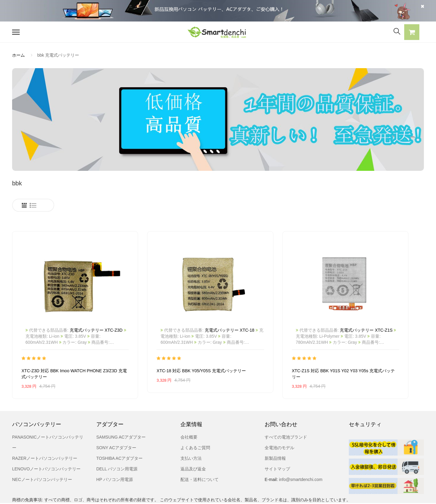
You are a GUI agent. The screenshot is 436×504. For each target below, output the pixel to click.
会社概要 (189, 415)
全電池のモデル (279, 425)
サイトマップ (277, 446)
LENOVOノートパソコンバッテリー (46, 446)
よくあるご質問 (195, 425)
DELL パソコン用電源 (117, 446)
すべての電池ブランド (286, 415)
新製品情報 (275, 436)
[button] (412, 33)
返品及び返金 (193, 446)
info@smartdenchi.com (300, 457)
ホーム (18, 55)
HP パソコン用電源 (115, 457)
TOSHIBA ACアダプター (119, 436)
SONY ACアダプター (116, 425)
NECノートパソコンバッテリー (42, 457)
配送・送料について (200, 457)
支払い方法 (191, 436)
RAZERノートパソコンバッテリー (45, 436)
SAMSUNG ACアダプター (121, 415)
